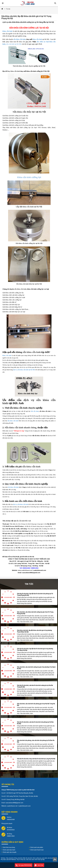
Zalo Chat (39, 865)
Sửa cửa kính (10, 858)
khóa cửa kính (37, 39)
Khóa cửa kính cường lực (29, 177)
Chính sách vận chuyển (10, 852)
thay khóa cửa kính (14, 71)
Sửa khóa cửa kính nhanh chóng (20, 427)
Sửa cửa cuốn (30, 860)
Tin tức (8, 9)
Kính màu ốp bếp (40, 860)
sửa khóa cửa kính (19, 39)
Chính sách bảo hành (9, 850)
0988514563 (11, 836)
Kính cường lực (37, 858)
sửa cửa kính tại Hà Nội (14, 44)
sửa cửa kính (35, 411)
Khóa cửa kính (7, 31)
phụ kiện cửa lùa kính (48, 858)
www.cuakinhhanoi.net (25, 570)
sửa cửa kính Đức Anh (23, 521)
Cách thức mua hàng (9, 847)
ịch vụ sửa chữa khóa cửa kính (14, 22)
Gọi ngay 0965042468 (24, 865)
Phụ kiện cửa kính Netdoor (8, 860)
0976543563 (11, 830)
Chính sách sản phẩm (37, 847)
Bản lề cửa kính (28, 858)
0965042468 (11, 820)
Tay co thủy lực (21, 860)
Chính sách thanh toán (37, 850)
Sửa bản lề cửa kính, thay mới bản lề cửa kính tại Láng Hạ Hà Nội (36, 759)
